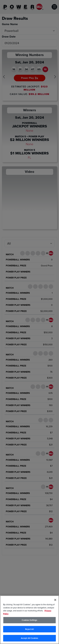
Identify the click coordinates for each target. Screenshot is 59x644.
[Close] (55, 600)
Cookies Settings (29, 620)
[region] (29, 620)
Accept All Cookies (29, 638)
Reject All (29, 629)
